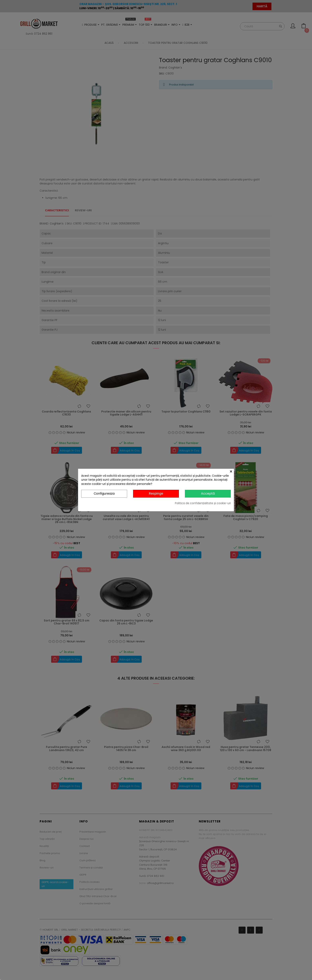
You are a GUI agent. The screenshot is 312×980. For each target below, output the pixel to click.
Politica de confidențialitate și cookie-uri (203, 503)
